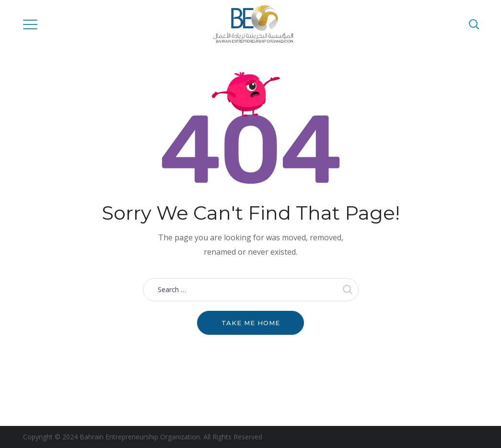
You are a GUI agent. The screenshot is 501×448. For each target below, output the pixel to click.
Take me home (251, 323)
